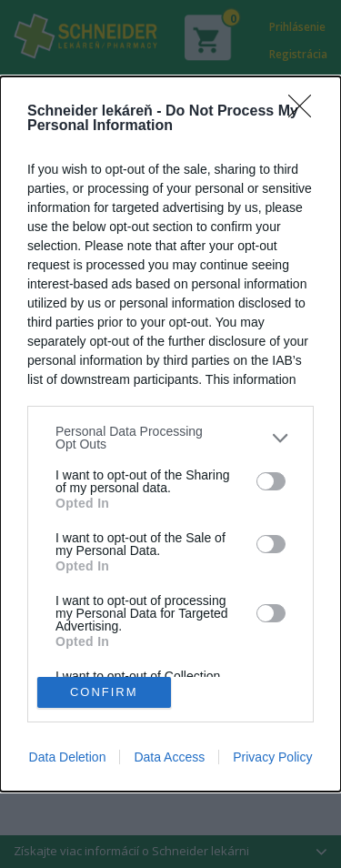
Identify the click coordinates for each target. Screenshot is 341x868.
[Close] (306, 112)
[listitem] (170, 438)
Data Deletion (68, 757)
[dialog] (170, 434)
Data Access (169, 757)
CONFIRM (104, 691)
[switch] (271, 481)
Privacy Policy (272, 757)
